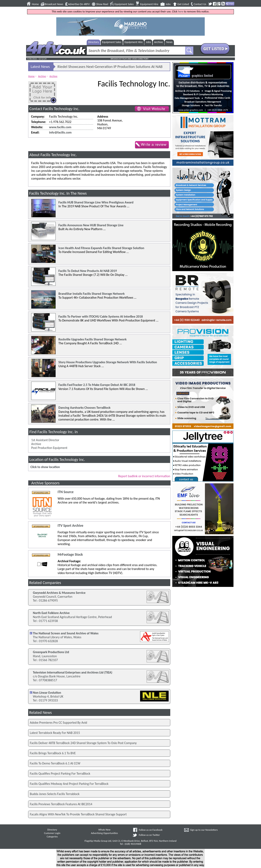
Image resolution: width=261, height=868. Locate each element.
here (181, 12)
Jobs (168, 4)
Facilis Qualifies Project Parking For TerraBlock (60, 774)
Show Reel (102, 4)
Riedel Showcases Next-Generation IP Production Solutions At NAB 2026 (110, 67)
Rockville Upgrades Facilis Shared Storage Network (93, 339)
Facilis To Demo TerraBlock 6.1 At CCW (55, 763)
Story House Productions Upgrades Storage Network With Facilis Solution (108, 362)
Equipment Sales (124, 4)
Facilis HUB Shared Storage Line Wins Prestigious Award (96, 202)
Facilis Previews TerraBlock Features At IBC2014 (61, 804)
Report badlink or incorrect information (144, 476)
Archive (158, 42)
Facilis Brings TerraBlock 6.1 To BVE (53, 753)
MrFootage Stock (70, 555)
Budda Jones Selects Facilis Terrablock (55, 794)
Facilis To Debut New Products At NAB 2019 (88, 271)
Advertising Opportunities (104, 833)
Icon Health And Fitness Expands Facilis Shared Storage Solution (101, 248)
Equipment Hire (149, 4)
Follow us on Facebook (151, 830)
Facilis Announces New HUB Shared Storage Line (91, 225)
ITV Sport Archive (70, 526)
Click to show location (45, 467)
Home (35, 4)
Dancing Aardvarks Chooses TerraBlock (85, 408)
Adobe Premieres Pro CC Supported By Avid (58, 723)
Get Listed (183, 4)
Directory (93, 42)
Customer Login (52, 833)
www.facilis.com (60, 127)
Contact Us (200, 4)
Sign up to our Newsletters (204, 830)
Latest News (40, 67)
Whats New (104, 830)
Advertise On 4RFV (79, 4)
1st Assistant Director (45, 440)
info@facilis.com (60, 132)
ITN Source (65, 492)
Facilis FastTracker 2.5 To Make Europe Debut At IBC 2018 (97, 385)
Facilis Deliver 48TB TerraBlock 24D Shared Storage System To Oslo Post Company (83, 743)
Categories (52, 837)
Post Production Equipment (49, 448)
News (169, 42)
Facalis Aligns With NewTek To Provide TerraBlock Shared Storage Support (78, 814)
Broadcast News (54, 4)
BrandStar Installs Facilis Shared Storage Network (92, 294)
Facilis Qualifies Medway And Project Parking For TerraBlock (69, 784)
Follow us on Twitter (149, 835)
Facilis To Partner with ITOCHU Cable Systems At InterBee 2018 (101, 316)
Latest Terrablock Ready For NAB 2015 (55, 733)
